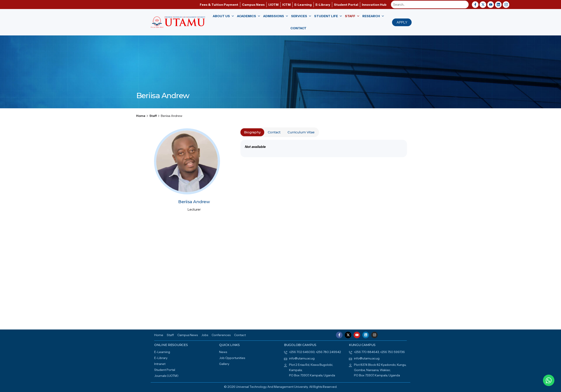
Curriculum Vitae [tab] (301, 132)
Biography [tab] (252, 132)
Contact (298, 28)
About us (224, 16)
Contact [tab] (274, 132)
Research (373, 16)
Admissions (276, 16)
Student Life (328, 16)
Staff (352, 16)
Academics (249, 16)
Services (301, 16)
